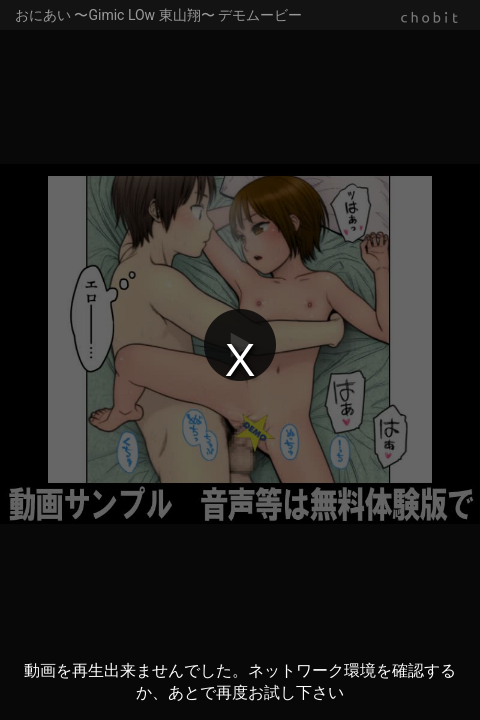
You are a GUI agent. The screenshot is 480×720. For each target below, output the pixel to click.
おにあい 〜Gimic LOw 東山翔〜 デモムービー (158, 15)
